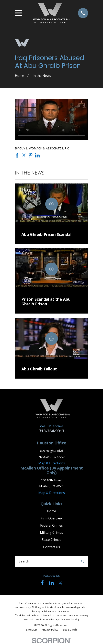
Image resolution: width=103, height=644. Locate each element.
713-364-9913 (52, 431)
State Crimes (51, 540)
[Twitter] (60, 583)
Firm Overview (52, 518)
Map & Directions (52, 463)
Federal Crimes (51, 525)
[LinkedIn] (51, 583)
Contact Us (52, 547)
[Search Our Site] (83, 561)
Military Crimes (51, 532)
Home (51, 511)
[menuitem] (32, 630)
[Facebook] (42, 583)
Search (24, 561)
